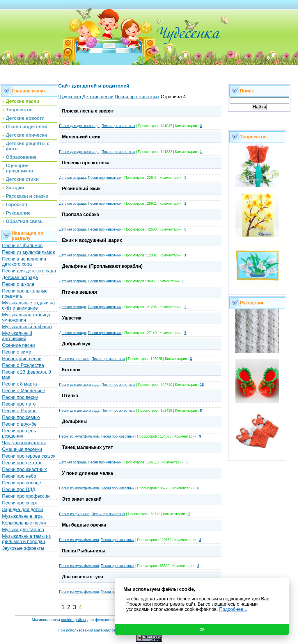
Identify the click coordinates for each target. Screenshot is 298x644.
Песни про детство (22, 463)
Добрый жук (76, 344)
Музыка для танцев (23, 530)
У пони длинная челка (87, 473)
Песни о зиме (17, 352)
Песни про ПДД (19, 489)
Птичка (70, 396)
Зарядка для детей (22, 510)
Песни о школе (18, 284)
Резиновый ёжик (81, 189)
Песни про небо (19, 476)
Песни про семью (21, 417)
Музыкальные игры (23, 516)
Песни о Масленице (24, 391)
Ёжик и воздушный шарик (92, 240)
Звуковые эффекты (23, 548)
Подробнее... (233, 609)
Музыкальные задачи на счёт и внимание (29, 305)
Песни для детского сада (29, 271)
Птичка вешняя (79, 292)
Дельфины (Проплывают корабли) (102, 266)
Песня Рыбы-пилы (84, 551)
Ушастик (72, 318)
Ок (202, 629)
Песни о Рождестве (23, 365)
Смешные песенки (22, 449)
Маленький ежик (81, 137)
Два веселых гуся (83, 577)
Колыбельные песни (24, 523)
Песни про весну (20, 397)
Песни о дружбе (19, 424)
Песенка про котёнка (86, 163)
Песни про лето (19, 404)
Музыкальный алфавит (27, 327)
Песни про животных (24, 469)
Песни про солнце (22, 483)
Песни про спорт (20, 503)
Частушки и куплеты (24, 443)
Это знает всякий (82, 499)
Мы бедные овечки (84, 525)
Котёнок (71, 370)
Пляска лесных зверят (88, 111)
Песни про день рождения (19, 433)
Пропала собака (80, 214)
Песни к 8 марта (19, 384)
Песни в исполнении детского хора (24, 262)
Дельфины (75, 421)
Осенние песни (18, 345)
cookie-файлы (74, 620)
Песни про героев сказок (29, 456)
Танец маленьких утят (87, 447)
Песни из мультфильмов (29, 252)
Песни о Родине (19, 411)
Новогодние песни (22, 359)
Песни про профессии (26, 496)
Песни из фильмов (22, 246)
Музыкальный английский (17, 336)
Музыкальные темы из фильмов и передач (26, 539)
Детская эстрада (20, 278)
